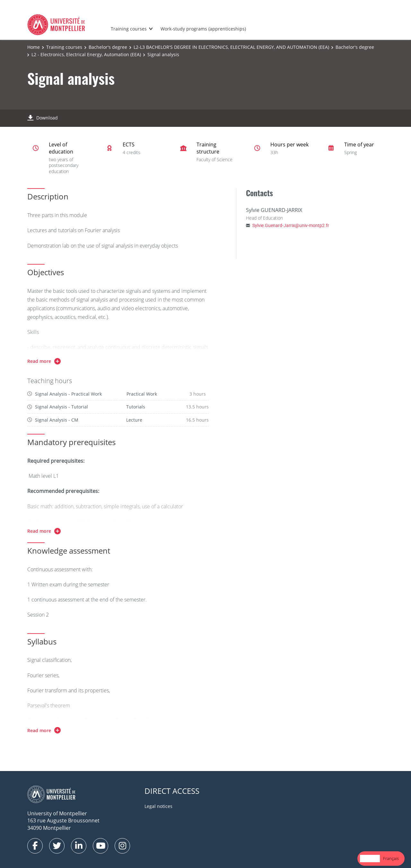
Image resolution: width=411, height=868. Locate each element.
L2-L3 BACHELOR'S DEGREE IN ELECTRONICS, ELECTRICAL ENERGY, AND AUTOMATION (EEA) (231, 47)
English (370, 858)
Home (34, 47)
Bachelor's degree (108, 47)
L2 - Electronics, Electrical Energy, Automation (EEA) (86, 54)
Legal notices (158, 806)
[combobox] (370, 859)
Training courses (129, 29)
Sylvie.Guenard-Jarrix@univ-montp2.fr (291, 225)
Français (391, 858)
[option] (391, 859)
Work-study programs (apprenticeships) (203, 29)
